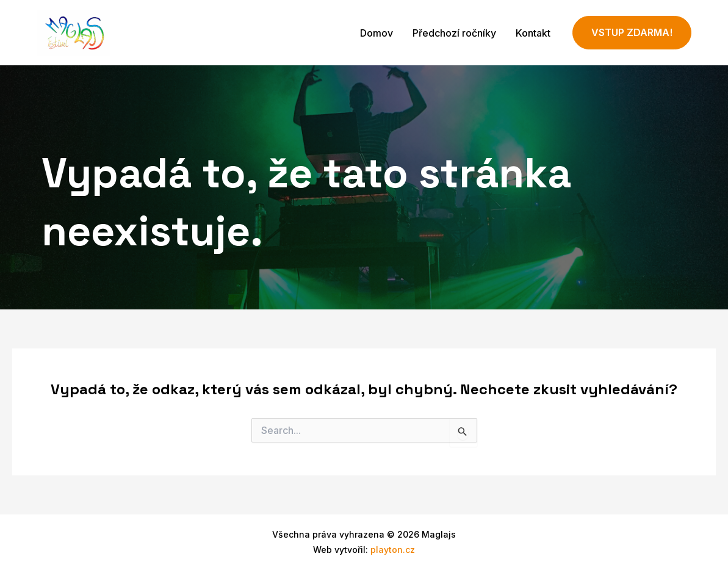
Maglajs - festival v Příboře (215, 32)
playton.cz (393, 550)
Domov (377, 33)
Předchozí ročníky (454, 33)
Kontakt (533, 33)
